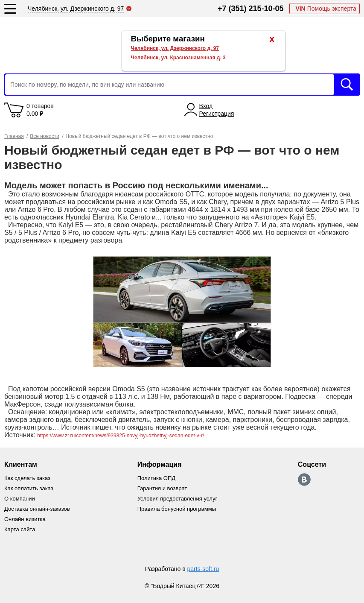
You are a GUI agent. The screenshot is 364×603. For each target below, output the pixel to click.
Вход (206, 106)
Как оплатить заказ (29, 488)
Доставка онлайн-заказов (37, 509)
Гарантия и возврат (162, 488)
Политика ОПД (156, 478)
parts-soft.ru (203, 569)
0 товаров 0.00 (40, 110)
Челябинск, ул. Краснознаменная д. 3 (178, 58)
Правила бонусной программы (177, 509)
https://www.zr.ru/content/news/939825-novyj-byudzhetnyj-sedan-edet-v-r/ (121, 436)
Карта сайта (20, 529)
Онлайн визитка (25, 519)
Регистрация (217, 114)
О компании (20, 499)
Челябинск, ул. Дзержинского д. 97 (175, 48)
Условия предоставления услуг (177, 499)
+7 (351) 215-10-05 (251, 9)
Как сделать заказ (27, 478)
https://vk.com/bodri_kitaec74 (304, 480)
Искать (347, 85)
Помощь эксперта (326, 9)
